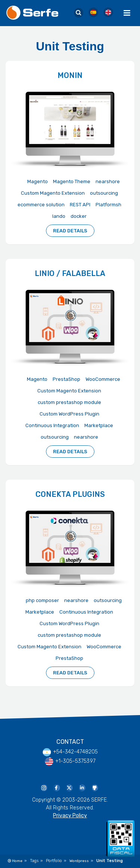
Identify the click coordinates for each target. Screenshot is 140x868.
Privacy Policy (70, 816)
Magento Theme (72, 181)
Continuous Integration (52, 425)
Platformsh (108, 205)
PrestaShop (66, 379)
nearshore (108, 181)
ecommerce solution (41, 205)
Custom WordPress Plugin (69, 414)
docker (79, 216)
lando (59, 216)
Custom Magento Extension (53, 193)
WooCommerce (103, 379)
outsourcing (104, 193)
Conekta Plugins (70, 494)
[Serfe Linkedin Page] (82, 787)
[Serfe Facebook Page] (56, 787)
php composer (42, 600)
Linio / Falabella (70, 273)
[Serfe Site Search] (79, 13)
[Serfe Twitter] (69, 787)
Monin (70, 75)
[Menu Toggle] (127, 13)
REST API (80, 205)
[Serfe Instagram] (44, 787)
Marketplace (99, 425)
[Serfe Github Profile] (94, 787)
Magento (38, 181)
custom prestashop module (69, 402)
